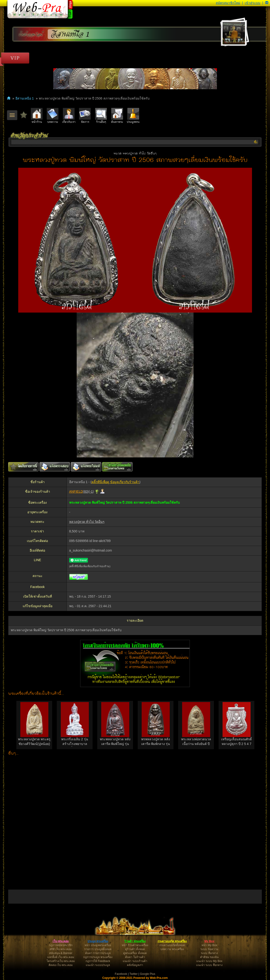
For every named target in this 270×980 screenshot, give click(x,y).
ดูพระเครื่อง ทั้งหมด (135, 953)
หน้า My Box (209, 945)
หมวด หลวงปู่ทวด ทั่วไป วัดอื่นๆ (135, 154)
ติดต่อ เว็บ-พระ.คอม (61, 965)
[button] (267, 3)
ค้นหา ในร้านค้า (135, 957)
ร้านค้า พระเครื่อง (135, 941)
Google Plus (148, 974)
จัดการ (85, 116)
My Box (209, 941)
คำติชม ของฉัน (209, 957)
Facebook (121, 974)
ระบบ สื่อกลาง (209, 953)
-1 (91, 492)
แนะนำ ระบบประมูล (98, 965)
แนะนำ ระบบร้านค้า (135, 961)
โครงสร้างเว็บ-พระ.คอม (61, 961)
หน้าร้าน (37, 116)
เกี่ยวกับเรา (69, 116)
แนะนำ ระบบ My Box (209, 961)
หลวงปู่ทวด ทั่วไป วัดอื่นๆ (87, 522)
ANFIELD (76, 492)
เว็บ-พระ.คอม (61, 941)
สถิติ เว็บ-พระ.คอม (61, 949)
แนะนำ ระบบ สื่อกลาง (209, 965)
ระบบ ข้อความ (209, 949)
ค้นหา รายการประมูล (98, 953)
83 (86, 492)
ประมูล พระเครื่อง (98, 941)
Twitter (133, 974)
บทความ (53, 116)
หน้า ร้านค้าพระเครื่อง (135, 945)
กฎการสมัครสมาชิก (61, 945)
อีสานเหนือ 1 (70, 34)
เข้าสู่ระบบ (252, 3)
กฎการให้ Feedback (98, 961)
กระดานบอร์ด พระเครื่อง (172, 941)
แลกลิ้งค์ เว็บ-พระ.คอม (61, 957)
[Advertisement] (135, 822)
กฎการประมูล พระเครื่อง (98, 957)
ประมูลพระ (133, 116)
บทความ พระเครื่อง (172, 949)
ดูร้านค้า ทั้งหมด (135, 949)
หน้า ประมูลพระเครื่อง (98, 945)
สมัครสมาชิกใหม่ (228, 3)
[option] (34, 725)
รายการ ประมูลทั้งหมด (98, 949)
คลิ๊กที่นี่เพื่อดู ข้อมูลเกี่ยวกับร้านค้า (115, 482)
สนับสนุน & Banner (61, 953)
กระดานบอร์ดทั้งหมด (172, 945)
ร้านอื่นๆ (101, 116)
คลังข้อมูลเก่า (135, 965)
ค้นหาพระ (117, 116)
